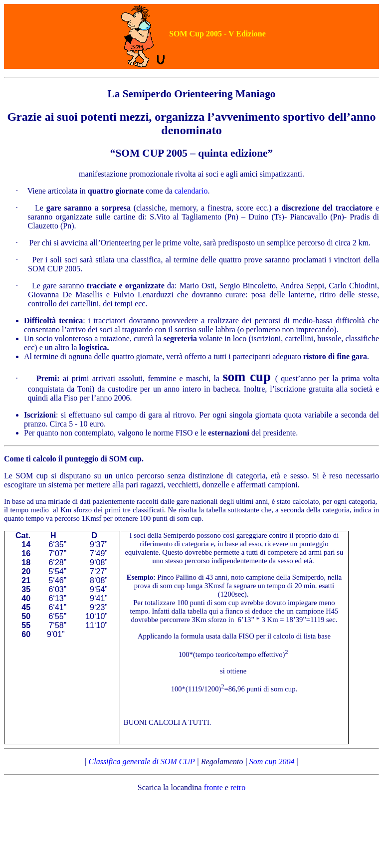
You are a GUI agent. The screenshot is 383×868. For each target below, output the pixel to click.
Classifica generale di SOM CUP (142, 761)
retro (238, 787)
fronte (213, 787)
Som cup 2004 (272, 761)
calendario (191, 191)
